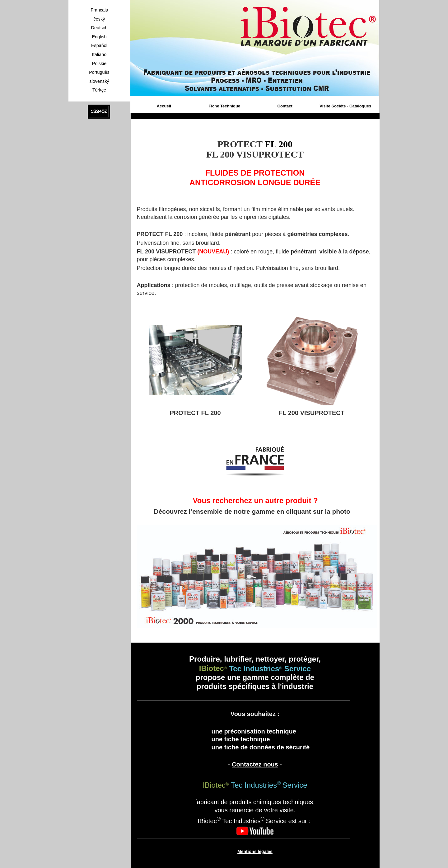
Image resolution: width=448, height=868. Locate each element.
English (99, 37)
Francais (99, 10)
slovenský (99, 81)
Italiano (99, 54)
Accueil (164, 106)
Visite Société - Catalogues (345, 106)
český (99, 19)
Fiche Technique (224, 106)
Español (99, 45)
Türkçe (99, 90)
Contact (285, 106)
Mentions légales (255, 851)
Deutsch (99, 28)
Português (99, 72)
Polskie (99, 64)
